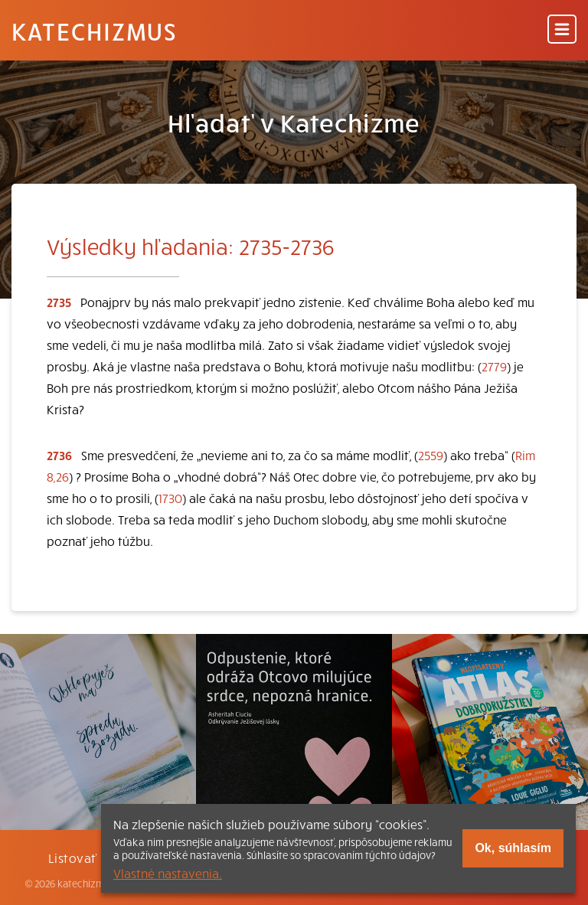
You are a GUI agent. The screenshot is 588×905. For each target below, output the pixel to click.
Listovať (73, 858)
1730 (170, 498)
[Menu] (562, 30)
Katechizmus (94, 31)
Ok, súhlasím (513, 848)
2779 (494, 366)
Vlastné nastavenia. (168, 873)
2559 (431, 455)
